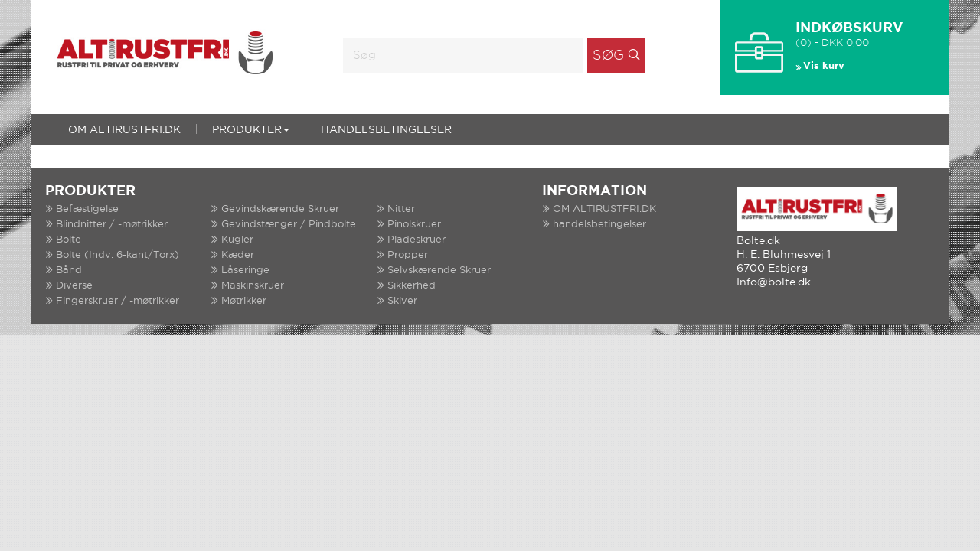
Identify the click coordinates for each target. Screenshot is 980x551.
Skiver (402, 301)
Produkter (251, 130)
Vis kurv (824, 66)
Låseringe (245, 271)
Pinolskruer (414, 225)
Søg (608, 56)
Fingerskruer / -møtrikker (118, 301)
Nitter (401, 209)
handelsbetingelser (386, 130)
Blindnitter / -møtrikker (112, 225)
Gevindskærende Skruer (280, 209)
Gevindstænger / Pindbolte (289, 225)
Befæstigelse (87, 209)
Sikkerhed (412, 286)
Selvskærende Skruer (439, 271)
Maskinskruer (253, 286)
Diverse (74, 286)
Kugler (237, 240)
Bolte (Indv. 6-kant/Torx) (118, 255)
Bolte (69, 240)
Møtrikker (244, 301)
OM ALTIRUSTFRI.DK (124, 130)
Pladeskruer (416, 240)
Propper (408, 255)
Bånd (69, 271)
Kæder (238, 255)
